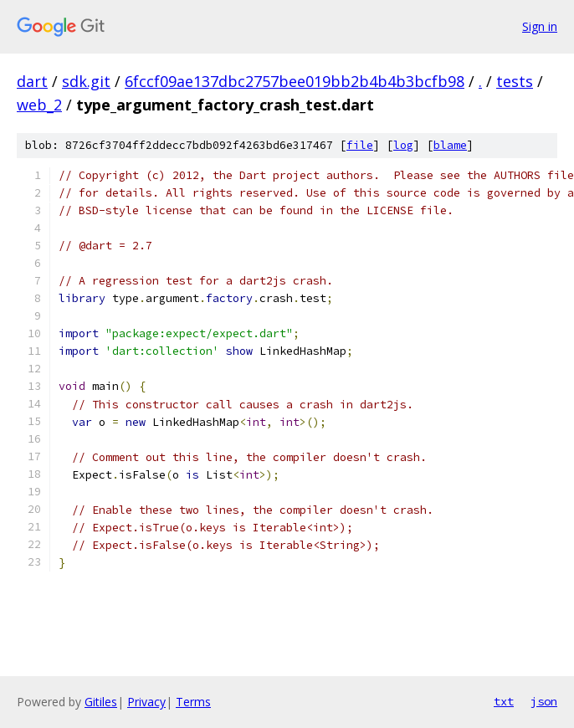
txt (504, 701)
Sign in (540, 26)
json (544, 701)
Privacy (146, 702)
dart (32, 81)
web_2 (39, 105)
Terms (193, 702)
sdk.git (86, 81)
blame (450, 145)
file (360, 145)
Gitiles (101, 702)
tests (515, 81)
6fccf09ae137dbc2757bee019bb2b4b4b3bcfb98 (295, 81)
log (403, 145)
